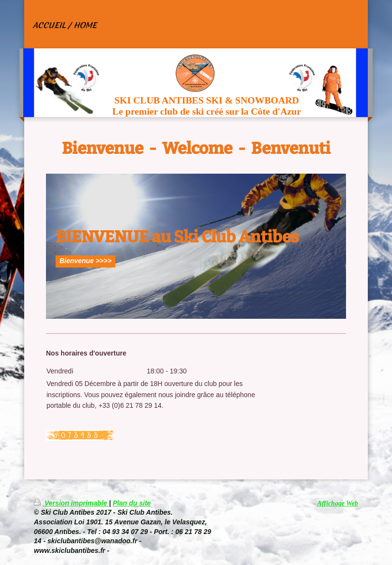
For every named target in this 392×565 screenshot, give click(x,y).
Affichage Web (338, 503)
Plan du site (132, 503)
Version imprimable (71, 503)
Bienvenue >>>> (85, 261)
